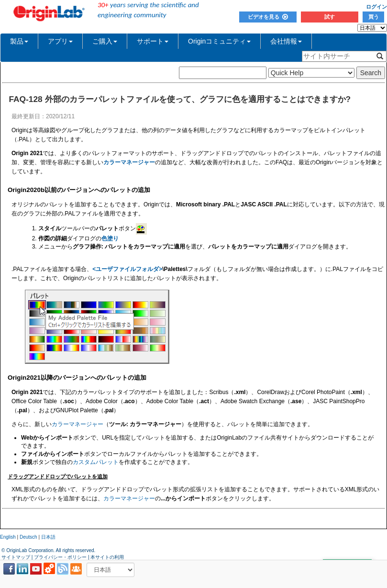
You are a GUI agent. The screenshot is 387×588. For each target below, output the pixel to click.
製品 (19, 41)
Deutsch (28, 537)
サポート (153, 41)
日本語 (48, 537)
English (8, 537)
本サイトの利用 (107, 557)
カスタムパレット (96, 462)
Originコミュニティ (219, 41)
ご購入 (105, 41)
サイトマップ (16, 557)
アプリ (60, 41)
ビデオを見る (268, 17)
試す (330, 17)
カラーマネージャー (77, 424)
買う (374, 17)
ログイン (376, 7)
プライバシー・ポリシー (60, 557)
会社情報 (286, 41)
